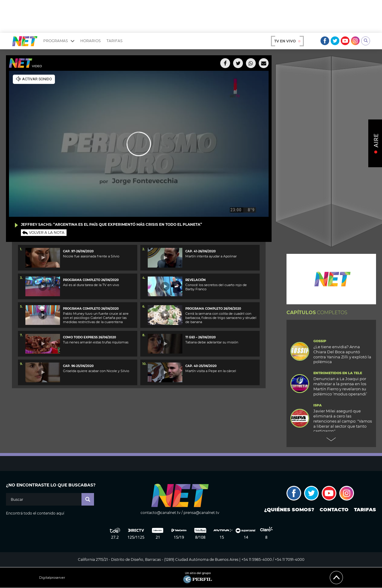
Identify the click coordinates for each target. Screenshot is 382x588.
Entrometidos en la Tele (338, 373)
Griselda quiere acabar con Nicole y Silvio (96, 371)
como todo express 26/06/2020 (90, 337)
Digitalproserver (52, 578)
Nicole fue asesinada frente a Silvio (91, 256)
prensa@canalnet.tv (201, 513)
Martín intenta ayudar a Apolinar (211, 256)
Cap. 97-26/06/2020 (78, 251)
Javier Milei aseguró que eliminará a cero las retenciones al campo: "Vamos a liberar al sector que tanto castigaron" (343, 421)
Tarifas (114, 41)
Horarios (90, 41)
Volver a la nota (47, 232)
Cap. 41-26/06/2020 (201, 251)
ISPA (318, 405)
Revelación (195, 280)
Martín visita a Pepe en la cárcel (211, 371)
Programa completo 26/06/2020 (91, 280)
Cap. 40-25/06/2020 (201, 366)
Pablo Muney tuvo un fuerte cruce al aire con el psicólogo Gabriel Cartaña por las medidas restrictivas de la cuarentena (96, 318)
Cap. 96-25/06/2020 (78, 366)
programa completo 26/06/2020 (213, 309)
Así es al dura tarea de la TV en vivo (91, 285)
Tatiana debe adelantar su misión (212, 342)
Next (331, 439)
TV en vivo (287, 41)
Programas (59, 41)
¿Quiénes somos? (289, 510)
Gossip (320, 341)
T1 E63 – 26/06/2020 (201, 337)
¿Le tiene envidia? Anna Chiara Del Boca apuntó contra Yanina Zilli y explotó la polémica (342, 354)
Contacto (334, 510)
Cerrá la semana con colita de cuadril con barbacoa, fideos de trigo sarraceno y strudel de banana (221, 318)
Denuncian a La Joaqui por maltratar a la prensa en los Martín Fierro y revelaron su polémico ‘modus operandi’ (340, 386)
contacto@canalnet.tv (161, 513)
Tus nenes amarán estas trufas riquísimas (96, 342)
